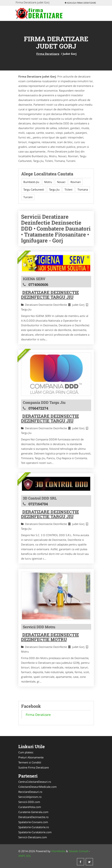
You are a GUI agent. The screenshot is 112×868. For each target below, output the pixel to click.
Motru (48, 182)
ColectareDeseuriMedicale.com (37, 787)
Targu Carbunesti (34, 189)
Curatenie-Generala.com (33, 812)
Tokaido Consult (78, 851)
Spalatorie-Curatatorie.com (35, 832)
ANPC (22, 856)
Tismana (83, 189)
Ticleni (68, 189)
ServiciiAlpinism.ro (30, 797)
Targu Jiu (54, 189)
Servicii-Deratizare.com (33, 837)
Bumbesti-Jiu (31, 182)
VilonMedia (58, 851)
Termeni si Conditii (30, 762)
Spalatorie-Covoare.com (33, 822)
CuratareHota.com (30, 807)
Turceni (28, 197)
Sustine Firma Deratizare (34, 767)
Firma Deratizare (48, 54)
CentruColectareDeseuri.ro (35, 782)
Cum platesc (26, 752)
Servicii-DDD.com (29, 802)
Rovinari (76, 182)
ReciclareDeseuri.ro (30, 792)
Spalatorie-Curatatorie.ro (34, 827)
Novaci (61, 182)
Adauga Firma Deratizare (80, 3)
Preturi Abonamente (31, 757)
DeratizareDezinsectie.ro (33, 817)
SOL (29, 856)
